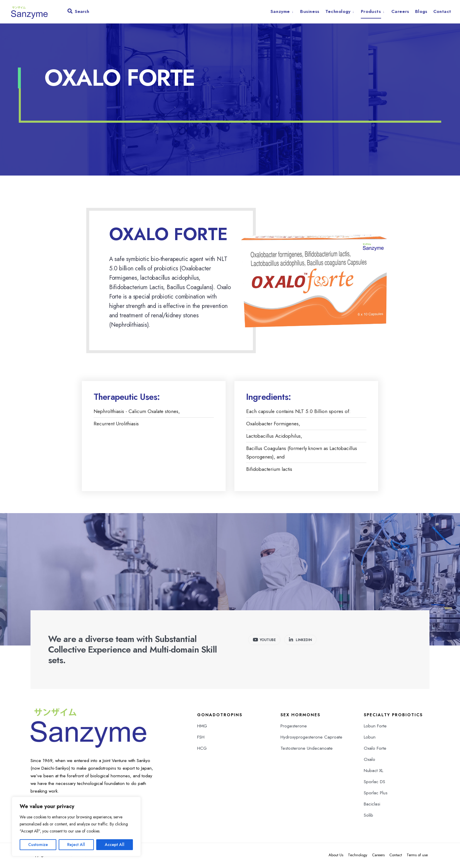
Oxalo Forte (375, 749)
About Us (336, 856)
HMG (202, 727)
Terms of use (417, 856)
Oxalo (369, 760)
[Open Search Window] (79, 13)
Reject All (76, 845)
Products (371, 11)
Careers (400, 11)
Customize (38, 845)
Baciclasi (372, 805)
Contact (442, 11)
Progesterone (294, 727)
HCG (202, 749)
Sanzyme (280, 11)
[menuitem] (284, 11)
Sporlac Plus (376, 794)
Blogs (421, 11)
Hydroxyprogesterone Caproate (311, 738)
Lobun (370, 738)
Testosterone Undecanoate (307, 749)
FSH (201, 738)
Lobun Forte (375, 727)
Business (310, 11)
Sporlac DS (374, 783)
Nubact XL (373, 771)
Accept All (115, 845)
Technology (338, 11)
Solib (368, 816)
